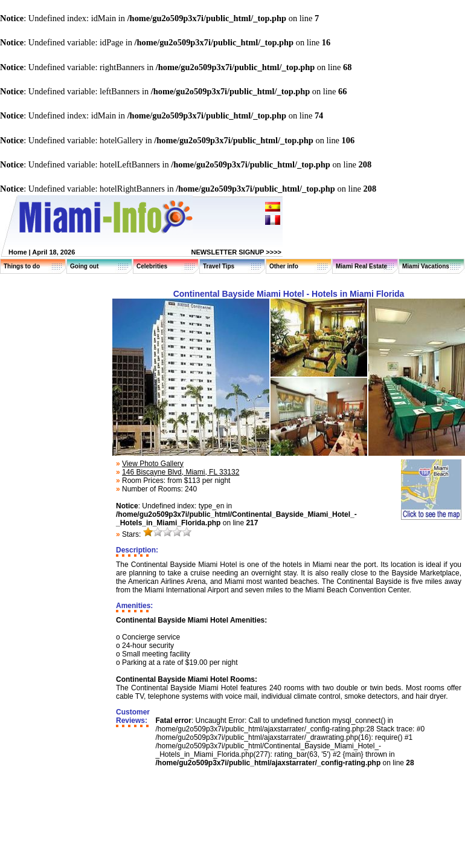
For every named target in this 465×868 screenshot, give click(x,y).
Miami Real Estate (361, 266)
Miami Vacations (426, 266)
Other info (284, 266)
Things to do (22, 266)
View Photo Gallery (153, 464)
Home (18, 252)
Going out (84, 266)
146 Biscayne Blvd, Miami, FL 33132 (181, 472)
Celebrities (152, 266)
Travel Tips (219, 266)
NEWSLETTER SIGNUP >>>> (236, 252)
